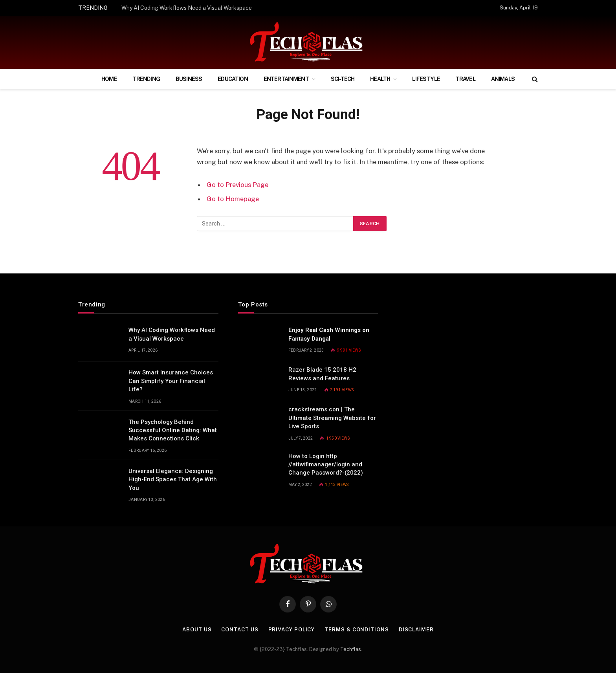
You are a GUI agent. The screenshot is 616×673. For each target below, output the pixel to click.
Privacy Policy (292, 630)
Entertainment (286, 79)
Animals (503, 79)
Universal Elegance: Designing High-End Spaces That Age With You (173, 480)
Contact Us (240, 630)
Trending (146, 79)
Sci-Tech (343, 79)
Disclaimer (416, 630)
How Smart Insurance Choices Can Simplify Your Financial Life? (171, 381)
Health (380, 79)
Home (109, 79)
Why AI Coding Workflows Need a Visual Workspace (187, 8)
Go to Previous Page (237, 185)
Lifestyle (426, 79)
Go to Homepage (233, 199)
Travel (466, 79)
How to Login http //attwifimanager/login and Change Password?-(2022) (326, 465)
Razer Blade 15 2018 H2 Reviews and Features (322, 374)
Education (233, 79)
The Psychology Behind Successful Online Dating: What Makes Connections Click (173, 430)
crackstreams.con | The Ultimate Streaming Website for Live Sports (332, 418)
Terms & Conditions (357, 630)
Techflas (351, 649)
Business (189, 79)
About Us (197, 630)
